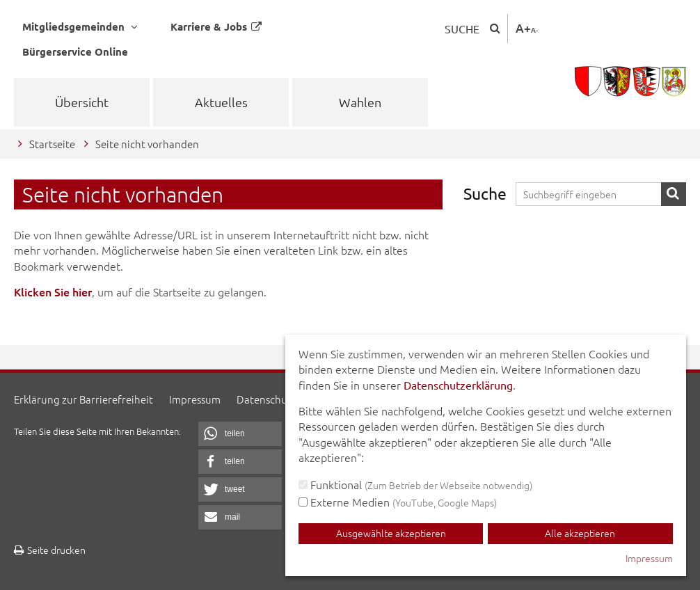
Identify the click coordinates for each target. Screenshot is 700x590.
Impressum (195, 399)
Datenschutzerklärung (458, 385)
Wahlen (360, 102)
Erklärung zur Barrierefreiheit (83, 399)
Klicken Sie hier (53, 292)
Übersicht (82, 102)
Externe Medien (398, 502)
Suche (462, 29)
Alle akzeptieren (580, 533)
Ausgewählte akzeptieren (391, 533)
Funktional (415, 484)
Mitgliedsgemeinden (80, 27)
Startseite (52, 144)
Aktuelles (221, 102)
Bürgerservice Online (75, 51)
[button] (240, 434)
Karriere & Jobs (216, 26)
